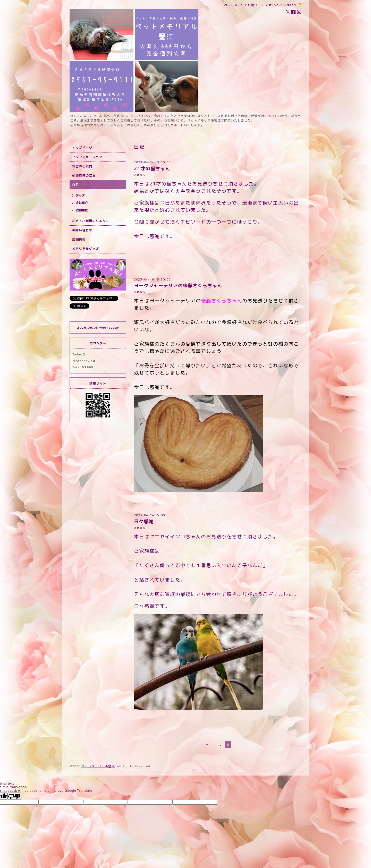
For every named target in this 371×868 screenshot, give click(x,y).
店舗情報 (79, 239)
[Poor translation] (14, 796)
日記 (75, 185)
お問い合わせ (82, 230)
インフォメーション (87, 157)
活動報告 (140, 175)
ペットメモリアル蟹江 (98, 766)
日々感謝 (144, 521)
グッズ (80, 195)
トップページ (82, 148)
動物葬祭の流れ (84, 176)
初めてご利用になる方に (91, 221)
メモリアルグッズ (86, 249)
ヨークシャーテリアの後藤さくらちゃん (178, 286)
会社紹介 (82, 203)
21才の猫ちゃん (152, 169)
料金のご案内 (82, 166)
